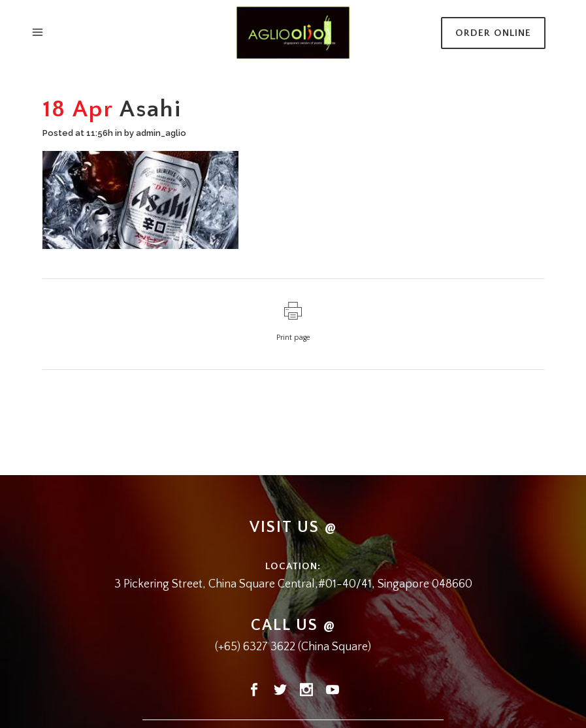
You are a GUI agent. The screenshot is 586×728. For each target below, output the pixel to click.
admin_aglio (161, 133)
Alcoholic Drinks (295, 108)
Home (246, 108)
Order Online (493, 33)
